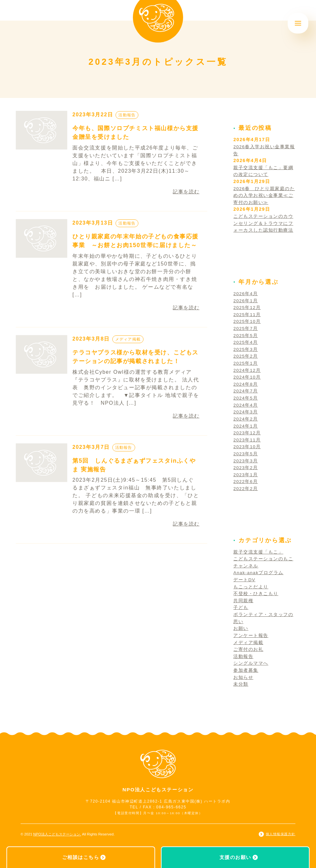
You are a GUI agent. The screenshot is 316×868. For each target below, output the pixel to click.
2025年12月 (248, 307)
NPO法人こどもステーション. (57, 834)
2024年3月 (246, 412)
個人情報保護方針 (280, 834)
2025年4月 (246, 342)
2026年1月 (246, 301)
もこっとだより (251, 587)
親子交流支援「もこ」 (258, 552)
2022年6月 (246, 481)
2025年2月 (246, 356)
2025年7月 (246, 328)
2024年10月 (248, 377)
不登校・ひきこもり (256, 593)
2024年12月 (248, 370)
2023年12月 (248, 433)
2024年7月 (246, 391)
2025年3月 (246, 349)
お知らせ (243, 677)
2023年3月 (246, 461)
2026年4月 (246, 294)
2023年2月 (246, 468)
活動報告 (128, 115)
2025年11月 (248, 314)
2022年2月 (246, 488)
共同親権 (243, 601)
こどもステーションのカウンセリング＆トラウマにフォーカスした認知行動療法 (263, 223)
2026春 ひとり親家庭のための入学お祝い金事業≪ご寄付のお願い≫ (265, 195)
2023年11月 (248, 440)
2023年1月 (246, 475)
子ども (241, 607)
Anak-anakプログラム (259, 573)
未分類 (241, 684)
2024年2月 (246, 419)
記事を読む (185, 192)
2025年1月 (246, 363)
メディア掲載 (129, 339)
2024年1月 (246, 426)
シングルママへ (251, 663)
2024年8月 (246, 384)
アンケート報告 (251, 635)
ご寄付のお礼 (248, 649)
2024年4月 (246, 405)
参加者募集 (246, 670)
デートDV (245, 580)
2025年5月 (246, 335)
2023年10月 (248, 447)
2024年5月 (246, 398)
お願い (241, 628)
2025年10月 (248, 321)
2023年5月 (246, 454)
